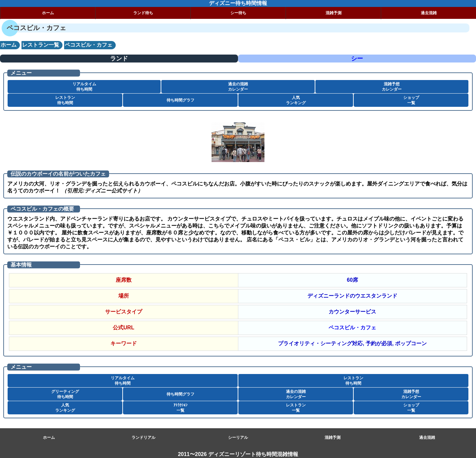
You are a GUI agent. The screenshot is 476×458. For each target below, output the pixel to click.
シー (357, 59)
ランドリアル (143, 437)
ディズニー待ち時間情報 (238, 3)
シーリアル (238, 437)
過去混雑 (429, 13)
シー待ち (238, 13)
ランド (119, 59)
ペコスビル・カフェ (352, 328)
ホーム (48, 13)
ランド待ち (143, 13)
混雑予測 (334, 13)
